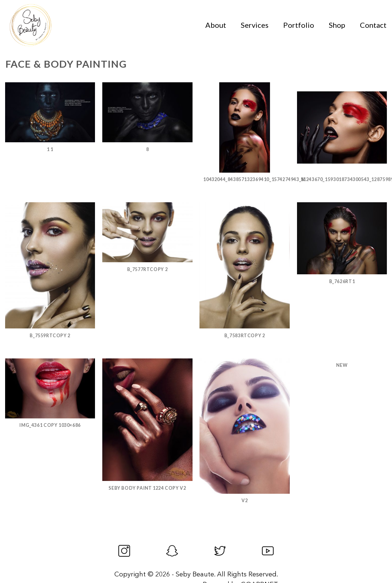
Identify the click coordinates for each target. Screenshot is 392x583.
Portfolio (299, 25)
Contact (373, 25)
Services (255, 25)
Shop (337, 25)
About (216, 25)
